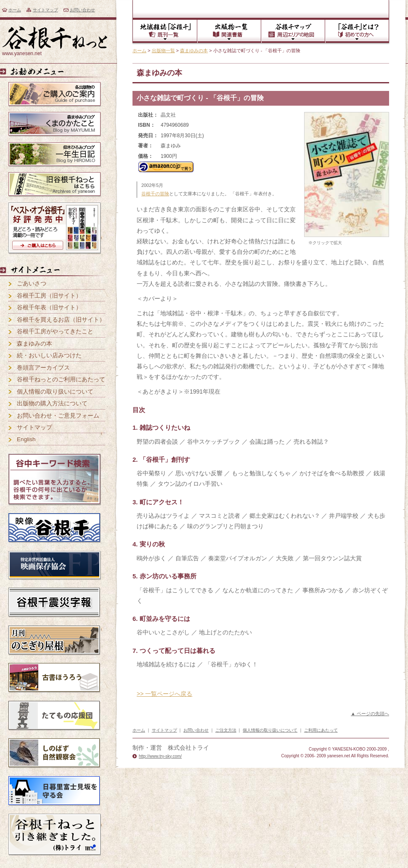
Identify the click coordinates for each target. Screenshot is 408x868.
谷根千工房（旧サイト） (49, 296)
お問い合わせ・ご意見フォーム (58, 416)
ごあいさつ (32, 284)
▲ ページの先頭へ (370, 714)
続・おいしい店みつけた (49, 355)
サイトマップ (45, 10)
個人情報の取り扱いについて (55, 392)
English (26, 439)
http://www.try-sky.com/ (160, 756)
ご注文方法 (226, 730)
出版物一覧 (163, 51)
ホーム (15, 10)
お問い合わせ (82, 10)
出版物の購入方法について (52, 403)
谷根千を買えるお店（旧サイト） (61, 320)
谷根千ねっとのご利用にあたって (61, 379)
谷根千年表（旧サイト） (49, 308)
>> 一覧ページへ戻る (164, 694)
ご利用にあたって (321, 730)
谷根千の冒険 (155, 194)
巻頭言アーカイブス (43, 368)
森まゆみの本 (194, 51)
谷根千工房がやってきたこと (55, 331)
